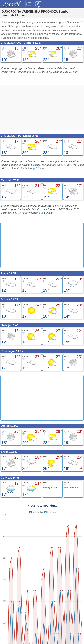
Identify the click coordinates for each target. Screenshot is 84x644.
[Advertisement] (42, 108)
